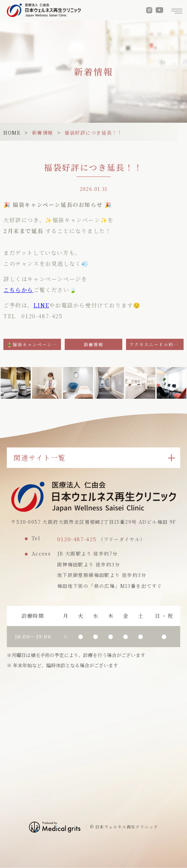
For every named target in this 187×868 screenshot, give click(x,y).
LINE (41, 305)
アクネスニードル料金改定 (157, 344)
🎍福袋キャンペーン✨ (32, 344)
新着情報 (43, 133)
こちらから (18, 290)
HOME (12, 133)
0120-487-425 (77, 539)
